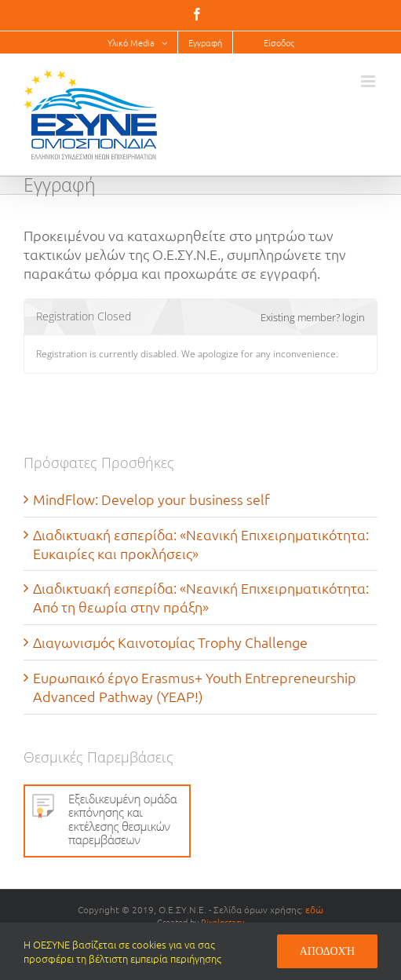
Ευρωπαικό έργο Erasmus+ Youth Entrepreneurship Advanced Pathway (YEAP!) (195, 687)
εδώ (314, 909)
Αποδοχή (327, 951)
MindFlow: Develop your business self (151, 499)
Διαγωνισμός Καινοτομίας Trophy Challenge (170, 642)
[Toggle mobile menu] (369, 81)
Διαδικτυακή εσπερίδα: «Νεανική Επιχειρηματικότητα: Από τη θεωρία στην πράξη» (201, 597)
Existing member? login (313, 317)
